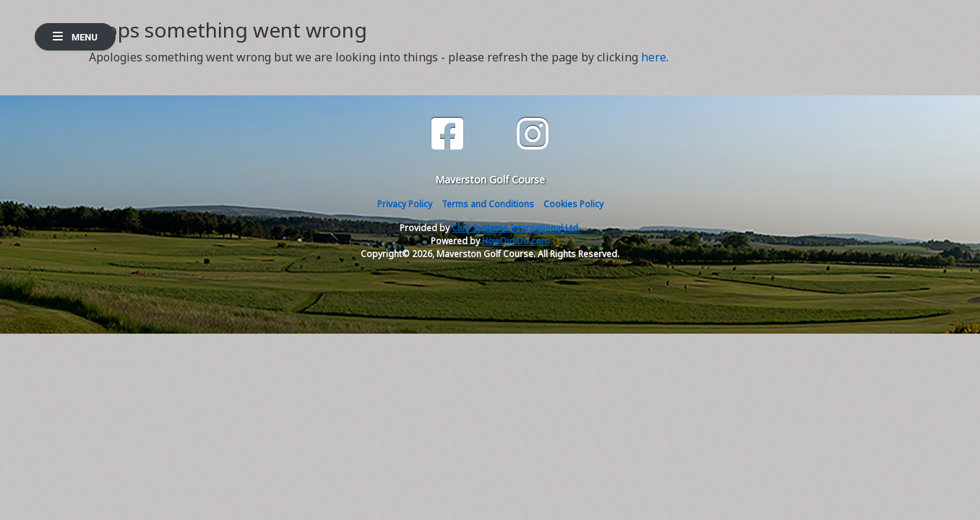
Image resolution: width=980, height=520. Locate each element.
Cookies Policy (573, 204)
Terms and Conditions (488, 204)
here (654, 57)
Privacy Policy (405, 204)
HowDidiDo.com (516, 241)
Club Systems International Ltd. (516, 228)
